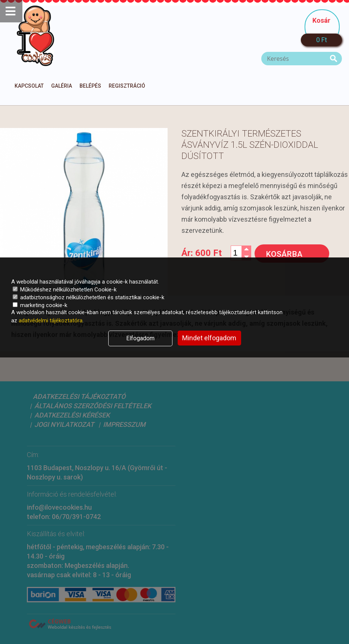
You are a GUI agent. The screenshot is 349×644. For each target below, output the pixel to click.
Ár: (202, 253)
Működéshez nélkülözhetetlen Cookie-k (65, 290)
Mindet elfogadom (209, 338)
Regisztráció (127, 86)
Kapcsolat (29, 86)
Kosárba (284, 254)
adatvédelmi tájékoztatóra (51, 321)
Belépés (90, 86)
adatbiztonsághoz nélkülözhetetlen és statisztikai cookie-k (88, 297)
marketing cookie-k (40, 305)
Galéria (62, 86)
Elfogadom (140, 338)
